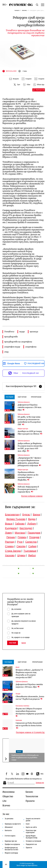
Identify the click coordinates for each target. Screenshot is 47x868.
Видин (32, 519)
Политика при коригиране (31, 831)
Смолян (21, 546)
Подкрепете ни (31, 844)
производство (11, 337)
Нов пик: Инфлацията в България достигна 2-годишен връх (28, 489)
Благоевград (12, 515)
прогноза (34, 332)
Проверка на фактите (13, 824)
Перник (11, 537)
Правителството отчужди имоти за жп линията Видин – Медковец (28, 476)
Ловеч (9, 533)
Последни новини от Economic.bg (30, 732)
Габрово (20, 524)
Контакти (8, 830)
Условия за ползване (33, 841)
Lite (4, 801)
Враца (9, 524)
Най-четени (22, 397)
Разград (10, 542)
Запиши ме (40, 783)
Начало (17, 10)
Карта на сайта (31, 827)
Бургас (26, 515)
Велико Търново (16, 519)
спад (6, 352)
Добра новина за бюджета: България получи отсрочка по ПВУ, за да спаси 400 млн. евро (30, 447)
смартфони (31, 347)
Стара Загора (13, 551)
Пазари (18, 694)
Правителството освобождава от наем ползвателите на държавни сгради (25, 757)
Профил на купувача (12, 844)
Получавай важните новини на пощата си (23, 779)
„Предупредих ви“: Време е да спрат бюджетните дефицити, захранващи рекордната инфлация (29, 462)
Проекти (30, 801)
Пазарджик (34, 533)
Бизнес (25, 10)
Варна (36, 515)
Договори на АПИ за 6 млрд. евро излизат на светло (30, 433)
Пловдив (34, 537)
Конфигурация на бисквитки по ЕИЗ (11, 849)
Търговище (30, 551)
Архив (24, 643)
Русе (20, 542)
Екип (28, 824)
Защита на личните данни (33, 820)
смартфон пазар (12, 347)
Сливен (9, 546)
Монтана (20, 533)
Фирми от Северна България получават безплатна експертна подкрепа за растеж (30, 712)
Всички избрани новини (32, 496)
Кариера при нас (11, 841)
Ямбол (32, 555)
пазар (22, 332)
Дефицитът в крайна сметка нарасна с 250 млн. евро (30, 407)
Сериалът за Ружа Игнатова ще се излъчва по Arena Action (29, 725)
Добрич (32, 524)
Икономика (9, 792)
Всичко (6, 805)
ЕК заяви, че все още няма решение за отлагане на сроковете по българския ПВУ (29, 421)
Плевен (22, 537)
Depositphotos (33, 865)
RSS (40, 774)
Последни (10, 397)
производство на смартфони (18, 342)
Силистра (31, 542)
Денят (18, 667)
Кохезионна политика (22, 706)
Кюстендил (26, 528)
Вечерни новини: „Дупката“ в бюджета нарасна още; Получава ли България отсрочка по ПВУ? (29, 674)
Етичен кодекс (10, 836)
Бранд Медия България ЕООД (32, 837)
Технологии (32, 796)
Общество (8, 796)
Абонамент (9, 827)
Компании (19, 720)
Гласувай (13, 643)
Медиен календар (11, 853)
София (32, 546)
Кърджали (11, 528)
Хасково (10, 555)
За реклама (9, 819)
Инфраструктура (23, 429)
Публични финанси (24, 402)
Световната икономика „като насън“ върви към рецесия (30, 698)
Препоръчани (36, 397)
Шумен (21, 555)
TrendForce (9, 332)
